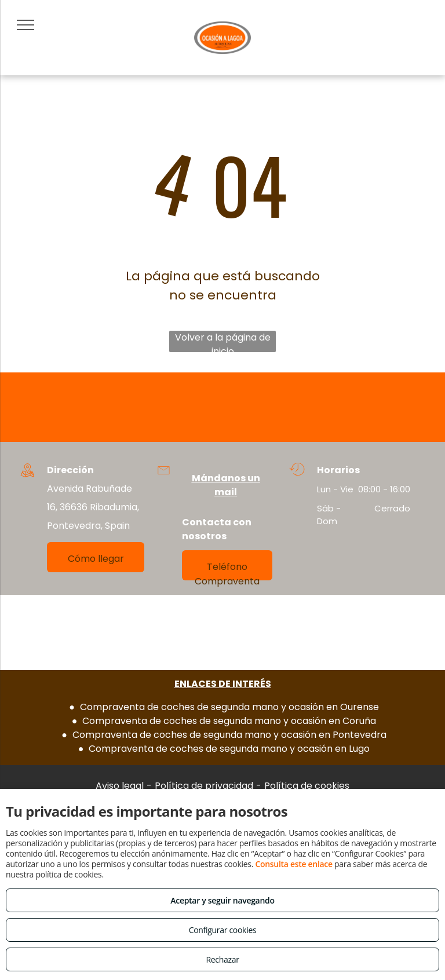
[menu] (25, 25)
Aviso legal (120, 786)
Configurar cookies (223, 930)
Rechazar (222, 959)
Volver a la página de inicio (223, 341)
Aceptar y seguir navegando (222, 900)
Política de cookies (307, 786)
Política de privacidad (204, 786)
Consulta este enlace (293, 864)
